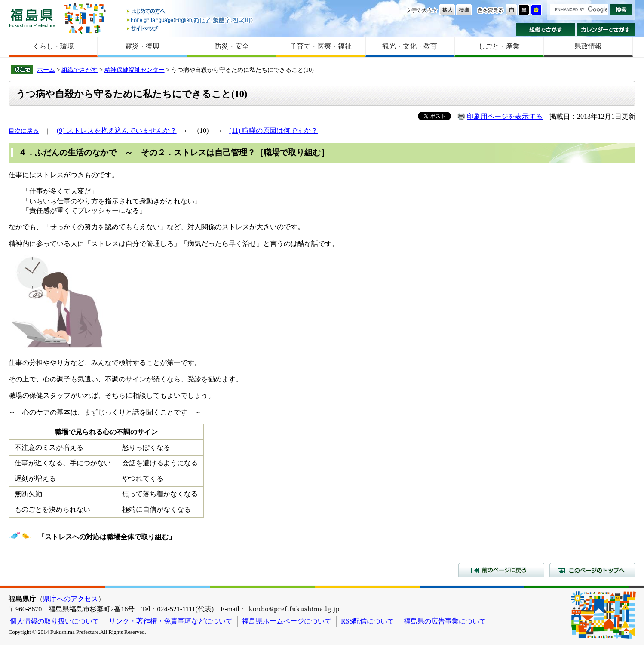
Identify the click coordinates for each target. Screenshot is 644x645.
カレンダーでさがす (606, 30)
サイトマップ (190, 28)
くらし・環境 (53, 46)
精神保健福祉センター (135, 70)
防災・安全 (232, 46)
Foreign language (190, 20)
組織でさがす (546, 30)
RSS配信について (368, 621)
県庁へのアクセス (71, 599)
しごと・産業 (499, 46)
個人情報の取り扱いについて (55, 621)
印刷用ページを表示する (505, 116)
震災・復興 (142, 46)
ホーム (46, 70)
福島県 (32, 18)
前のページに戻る (501, 570)
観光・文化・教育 (410, 46)
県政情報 (588, 46)
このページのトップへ (592, 570)
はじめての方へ (190, 12)
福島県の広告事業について (445, 621)
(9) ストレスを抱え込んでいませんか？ (117, 131)
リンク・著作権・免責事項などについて (171, 621)
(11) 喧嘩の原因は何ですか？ (273, 131)
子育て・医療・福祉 (321, 46)
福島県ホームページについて (287, 621)
